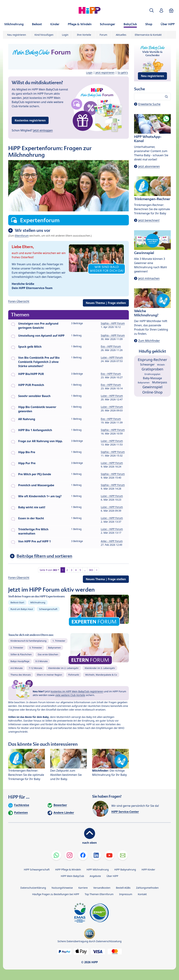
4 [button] (76, 570)
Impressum (126, 894)
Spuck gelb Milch (30, 347)
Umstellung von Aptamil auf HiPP (41, 336)
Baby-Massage (153, 378)
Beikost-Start (17, 602)
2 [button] (67, 570)
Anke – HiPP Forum (112, 541)
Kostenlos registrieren (30, 120)
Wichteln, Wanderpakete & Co (101, 675)
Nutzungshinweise (62, 888)
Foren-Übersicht (19, 301)
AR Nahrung (27, 419)
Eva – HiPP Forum (111, 346)
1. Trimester (59, 641)
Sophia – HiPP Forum (113, 323)
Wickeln (161, 365)
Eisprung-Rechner (152, 360)
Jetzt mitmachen (149, 278)
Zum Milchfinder (149, 341)
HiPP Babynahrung (125, 870)
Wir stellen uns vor (33, 230)
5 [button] (80, 570)
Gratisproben (152, 369)
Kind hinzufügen (44, 35)
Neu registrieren (17, 35)
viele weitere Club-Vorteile (70, 695)
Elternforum (22, 236)
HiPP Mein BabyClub (72, 876)
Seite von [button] (48, 570)
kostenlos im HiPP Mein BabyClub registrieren (77, 691)
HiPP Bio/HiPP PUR (31, 374)
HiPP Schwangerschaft (37, 870)
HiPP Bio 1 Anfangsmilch (35, 430)
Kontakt (142, 894)
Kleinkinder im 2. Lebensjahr (63, 668)
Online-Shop (152, 392)
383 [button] (91, 570)
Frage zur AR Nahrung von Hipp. (40, 441)
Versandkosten (102, 888)
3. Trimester (36, 648)
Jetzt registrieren (105, 73)
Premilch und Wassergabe (36, 485)
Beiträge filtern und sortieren (44, 556)
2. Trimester (17, 648)
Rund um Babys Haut (22, 609)
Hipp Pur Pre (27, 463)
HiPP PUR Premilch (31, 385)
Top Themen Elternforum (99, 894)
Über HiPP (112, 876)
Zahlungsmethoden (147, 888)
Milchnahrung (38, 602)
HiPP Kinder (148, 870)
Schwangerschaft (48, 609)
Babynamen (54, 648)
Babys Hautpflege (20, 661)
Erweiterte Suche (149, 104)
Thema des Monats (21, 675)
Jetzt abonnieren (149, 166)
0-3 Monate (42, 661)
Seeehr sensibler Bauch (34, 396)
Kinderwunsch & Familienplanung (28, 641)
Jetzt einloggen (43, 130)
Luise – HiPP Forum (112, 357)
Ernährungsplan (153, 374)
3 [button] (71, 570)
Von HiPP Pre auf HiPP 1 (35, 541)
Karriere (83, 888)
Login (65, 35)
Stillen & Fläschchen (21, 654)
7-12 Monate (35, 668)
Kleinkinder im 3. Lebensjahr (100, 668)
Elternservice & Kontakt (148, 35)
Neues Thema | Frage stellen (106, 303)
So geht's (123, 73)
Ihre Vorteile (84, 35)
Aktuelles (121, 35)
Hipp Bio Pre (27, 452)
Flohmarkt (74, 675)
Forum (103, 35)
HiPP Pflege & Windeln (68, 870)
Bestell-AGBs (123, 888)
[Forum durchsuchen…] (152, 97)
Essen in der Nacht (31, 518)
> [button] (97, 570)
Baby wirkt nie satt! (32, 507)
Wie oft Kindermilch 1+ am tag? (40, 496)
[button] (152, 10)
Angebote (95, 876)
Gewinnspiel (153, 387)
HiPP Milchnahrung (98, 870)
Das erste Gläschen (48, 654)
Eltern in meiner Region (49, 675)
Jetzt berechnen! (149, 220)
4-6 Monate (17, 668)
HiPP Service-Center (125, 812)
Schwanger (147, 364)
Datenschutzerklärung (33, 888)
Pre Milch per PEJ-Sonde (35, 474)
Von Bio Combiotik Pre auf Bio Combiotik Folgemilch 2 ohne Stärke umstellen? (39, 362)
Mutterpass (160, 382)
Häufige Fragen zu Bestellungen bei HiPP (56, 894)
